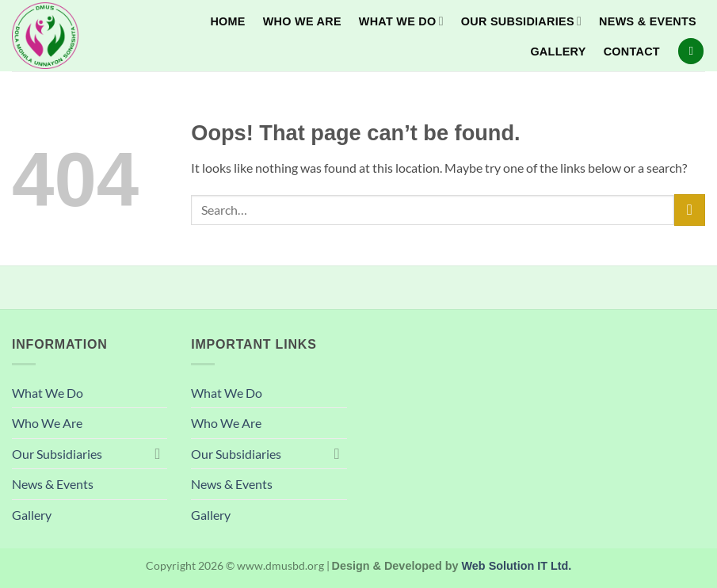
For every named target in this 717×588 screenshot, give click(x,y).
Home (227, 21)
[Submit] (690, 210)
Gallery (558, 52)
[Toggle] (158, 453)
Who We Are (302, 21)
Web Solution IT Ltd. (517, 566)
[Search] (691, 51)
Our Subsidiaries (521, 21)
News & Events (648, 21)
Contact (632, 52)
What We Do (401, 21)
